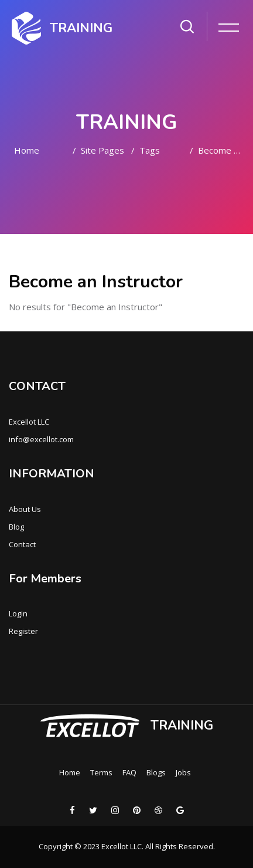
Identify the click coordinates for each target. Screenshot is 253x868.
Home (27, 150)
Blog (16, 527)
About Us (25, 509)
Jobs (183, 772)
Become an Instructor (221, 150)
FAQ (129, 772)
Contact (22, 544)
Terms (101, 772)
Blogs (156, 772)
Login (18, 613)
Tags (150, 150)
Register (23, 631)
